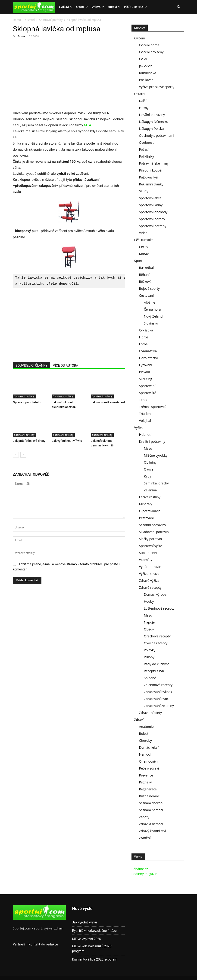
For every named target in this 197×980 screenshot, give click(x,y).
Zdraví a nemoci (151, 824)
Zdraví (114, 7)
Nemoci (145, 754)
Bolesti (144, 733)
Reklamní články (151, 184)
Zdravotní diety (150, 713)
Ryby (148, 476)
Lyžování (146, 365)
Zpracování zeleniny (159, 706)
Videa (143, 233)
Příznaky (145, 782)
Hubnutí (145, 434)
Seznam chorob (151, 803)
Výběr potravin (150, 567)
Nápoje (149, 622)
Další (143, 101)
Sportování (147, 386)
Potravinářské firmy (154, 163)
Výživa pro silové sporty (157, 87)
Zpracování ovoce (157, 699)
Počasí (144, 149)
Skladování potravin (154, 532)
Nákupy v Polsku (152, 129)
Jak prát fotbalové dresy (29, 441)
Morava (145, 254)
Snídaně (150, 678)
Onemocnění (149, 761)
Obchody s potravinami (157, 135)
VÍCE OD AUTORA (66, 366)
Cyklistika (146, 330)
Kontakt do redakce (43, 944)
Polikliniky (147, 156)
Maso (148, 448)
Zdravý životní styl (153, 831)
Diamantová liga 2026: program (95, 959)
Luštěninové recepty (159, 608)
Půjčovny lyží (149, 177)
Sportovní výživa (151, 546)
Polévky (150, 650)
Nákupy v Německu (154, 122)
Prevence (146, 775)
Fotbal (144, 344)
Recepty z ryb (154, 671)
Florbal (144, 337)
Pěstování (146, 518)
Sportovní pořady (152, 219)
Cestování (147, 295)
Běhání (144, 275)
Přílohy (149, 657)
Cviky (143, 59)
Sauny (144, 191)
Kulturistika (148, 73)
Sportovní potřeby (51, 20)
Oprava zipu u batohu (27, 402)
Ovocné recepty (156, 643)
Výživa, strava (149, 574)
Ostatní (30, 20)
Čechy (144, 247)
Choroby (146, 740)
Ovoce (149, 469)
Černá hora (152, 309)
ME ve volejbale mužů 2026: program (92, 949)
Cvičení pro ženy (151, 52)
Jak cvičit (145, 66)
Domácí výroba (155, 594)
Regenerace (148, 789)
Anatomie (146, 727)
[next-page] (23, 455)
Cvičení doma (149, 45)
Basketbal (147, 268)
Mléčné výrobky (156, 455)
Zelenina (150, 490)
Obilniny (150, 462)
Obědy (149, 629)
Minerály (146, 504)
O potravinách (150, 511)
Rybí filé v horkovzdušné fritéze (94, 931)
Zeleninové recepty (158, 685)
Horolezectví (149, 358)
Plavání (145, 372)
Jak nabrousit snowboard (108, 402)
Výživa (98, 7)
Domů (17, 20)
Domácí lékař (149, 747)
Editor (21, 36)
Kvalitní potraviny (152, 441)
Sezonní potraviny (153, 525)
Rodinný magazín (144, 874)
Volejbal (145, 421)
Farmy (144, 108)
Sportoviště (148, 393)
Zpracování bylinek (158, 692)
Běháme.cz (140, 869)
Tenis (143, 400)
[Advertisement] (52, 76)
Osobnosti (147, 142)
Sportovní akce (150, 198)
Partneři (19, 944)
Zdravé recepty (150, 587)
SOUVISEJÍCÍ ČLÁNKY (32, 366)
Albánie (150, 302)
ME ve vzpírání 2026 (87, 939)
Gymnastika (148, 351)
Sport (82, 7)
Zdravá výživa (149, 581)
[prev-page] (16, 455)
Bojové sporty (149, 288)
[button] (179, 7)
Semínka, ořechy (156, 483)
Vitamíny (146, 560)
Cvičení (66, 7)
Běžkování (147, 282)
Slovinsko (151, 323)
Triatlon (145, 414)
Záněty (144, 817)
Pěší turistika (135, 7)
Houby (149, 601)
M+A (87, 125)
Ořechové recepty (157, 636)
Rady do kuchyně (157, 664)
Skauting (146, 379)
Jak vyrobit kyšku (85, 922)
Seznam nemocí (151, 810)
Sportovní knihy (151, 205)
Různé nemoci (150, 796)
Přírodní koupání (152, 170)
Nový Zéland (153, 316)
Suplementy (148, 553)
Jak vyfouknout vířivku (67, 441)
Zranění (145, 838)
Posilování (147, 80)
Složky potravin (151, 539)
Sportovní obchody (153, 212)
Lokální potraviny (152, 115)
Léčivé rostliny (150, 497)
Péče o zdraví (149, 768)
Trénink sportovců (153, 407)
